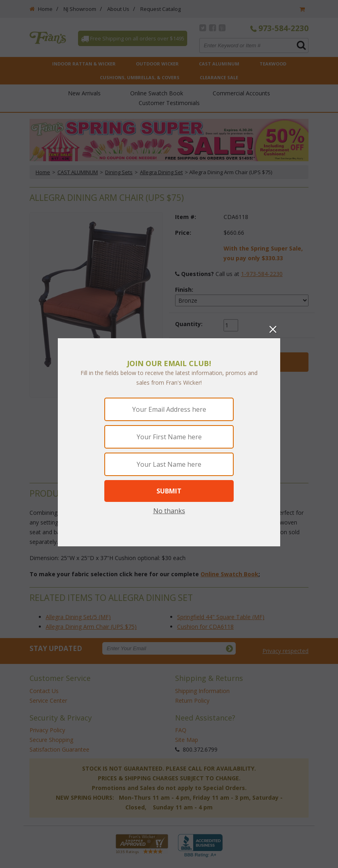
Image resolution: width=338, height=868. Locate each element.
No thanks (169, 511)
